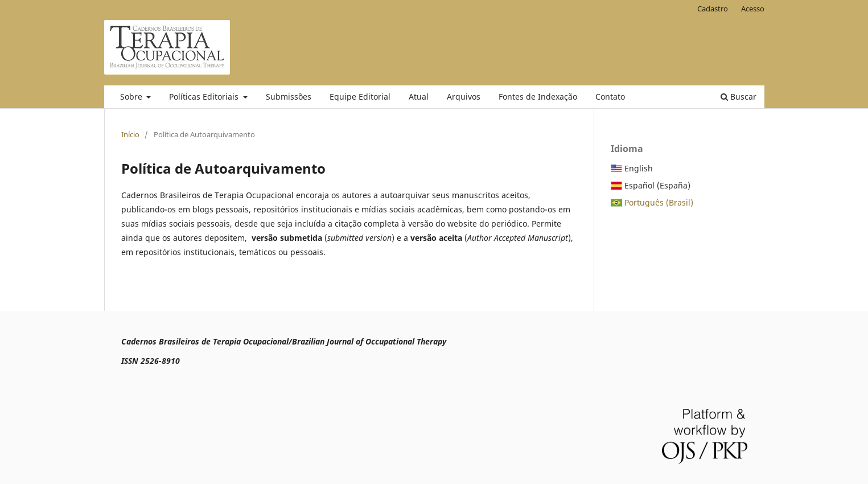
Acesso (753, 9)
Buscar (739, 97)
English (639, 168)
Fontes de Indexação (538, 97)
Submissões (289, 97)
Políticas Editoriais (205, 97)
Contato (610, 97)
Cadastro (713, 9)
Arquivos (464, 97)
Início (130, 134)
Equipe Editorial (360, 97)
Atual (419, 97)
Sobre (132, 97)
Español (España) (657, 185)
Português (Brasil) (659, 202)
